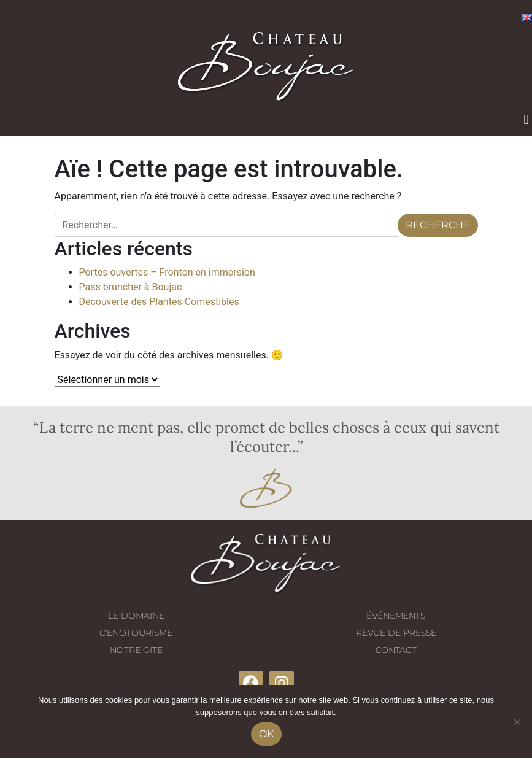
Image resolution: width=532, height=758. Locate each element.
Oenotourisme (136, 633)
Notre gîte (136, 650)
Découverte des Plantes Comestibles (159, 302)
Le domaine (136, 616)
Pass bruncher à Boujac (131, 287)
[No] (517, 722)
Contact (396, 650)
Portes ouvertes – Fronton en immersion (167, 272)
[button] (526, 120)
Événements (396, 616)
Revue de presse (396, 633)
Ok (266, 734)
